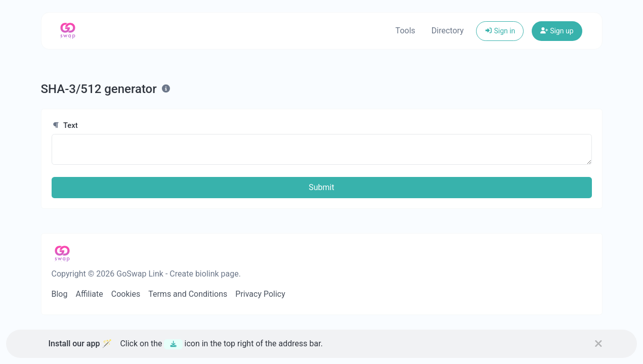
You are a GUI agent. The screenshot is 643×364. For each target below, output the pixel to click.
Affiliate (89, 294)
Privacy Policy (260, 294)
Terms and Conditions (188, 294)
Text (65, 125)
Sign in (500, 31)
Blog (60, 294)
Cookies (126, 294)
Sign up (557, 31)
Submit (321, 187)
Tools (405, 31)
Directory (448, 31)
